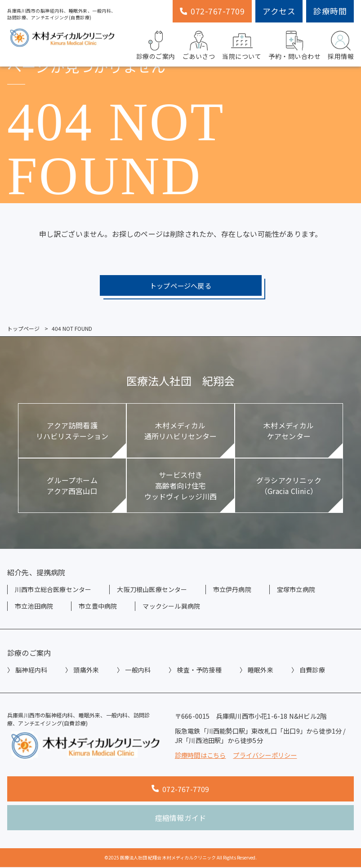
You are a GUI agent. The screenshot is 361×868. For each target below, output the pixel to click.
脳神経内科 (31, 671)
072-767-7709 (212, 11)
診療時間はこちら (201, 755)
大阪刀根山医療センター (152, 590)
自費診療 (312, 671)
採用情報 (341, 45)
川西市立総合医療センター (53, 590)
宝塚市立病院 (296, 590)
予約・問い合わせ (294, 45)
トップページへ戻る (181, 286)
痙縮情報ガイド (180, 819)
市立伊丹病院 (232, 590)
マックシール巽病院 (171, 607)
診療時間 (330, 11)
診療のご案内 (156, 45)
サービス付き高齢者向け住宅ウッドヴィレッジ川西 (181, 486)
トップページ (23, 329)
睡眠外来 (261, 671)
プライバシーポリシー (265, 755)
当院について (242, 45)
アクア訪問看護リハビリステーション (72, 432)
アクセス (279, 11)
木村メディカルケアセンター (289, 432)
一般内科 (138, 671)
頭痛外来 (86, 671)
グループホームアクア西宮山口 (72, 486)
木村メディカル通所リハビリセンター (181, 432)
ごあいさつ (199, 45)
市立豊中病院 (98, 607)
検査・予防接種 (199, 671)
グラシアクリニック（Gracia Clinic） (289, 486)
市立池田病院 (34, 607)
